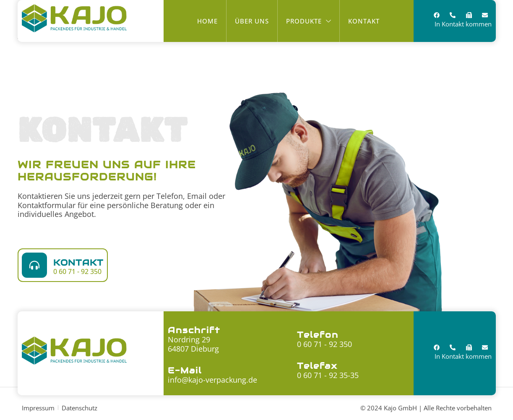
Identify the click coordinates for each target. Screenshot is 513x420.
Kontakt (78, 263)
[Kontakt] (34, 265)
